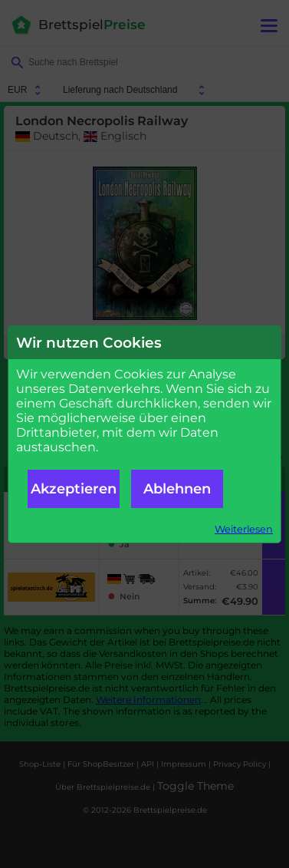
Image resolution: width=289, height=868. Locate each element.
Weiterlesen (244, 529)
